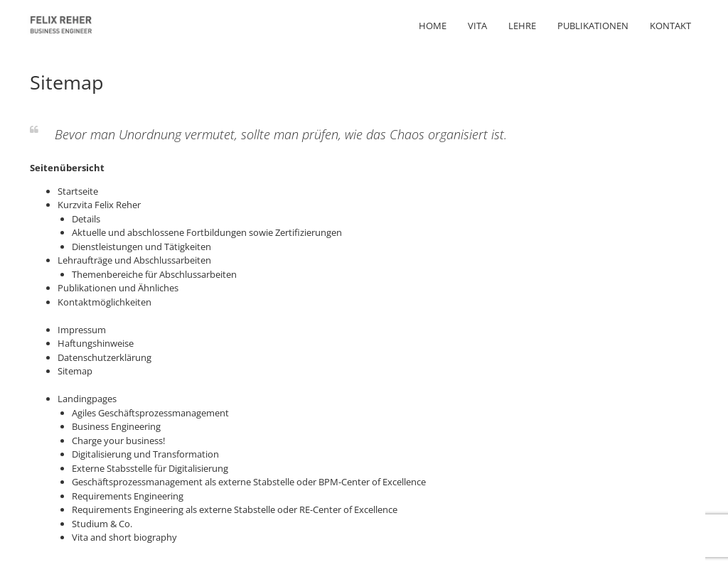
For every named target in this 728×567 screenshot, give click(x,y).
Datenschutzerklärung (105, 357)
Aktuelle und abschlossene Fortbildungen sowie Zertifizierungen (207, 232)
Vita (477, 26)
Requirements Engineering (128, 496)
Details (86, 219)
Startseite (78, 191)
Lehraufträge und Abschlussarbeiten (134, 260)
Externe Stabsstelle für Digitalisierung (150, 468)
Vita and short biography (124, 537)
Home (433, 26)
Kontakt (670, 26)
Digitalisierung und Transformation (145, 454)
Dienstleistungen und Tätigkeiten (141, 247)
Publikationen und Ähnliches (118, 288)
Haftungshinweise (96, 343)
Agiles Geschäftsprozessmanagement (150, 413)
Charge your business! (118, 441)
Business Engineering (116, 426)
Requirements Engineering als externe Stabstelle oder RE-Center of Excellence (235, 509)
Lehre (522, 26)
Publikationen (593, 26)
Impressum (82, 330)
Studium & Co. (102, 524)
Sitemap (75, 371)
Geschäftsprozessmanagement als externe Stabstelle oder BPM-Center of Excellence (249, 482)
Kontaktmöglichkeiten (105, 302)
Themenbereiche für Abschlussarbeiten (154, 274)
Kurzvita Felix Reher (99, 205)
